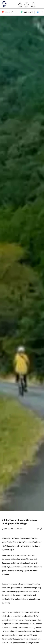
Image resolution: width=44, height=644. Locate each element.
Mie (33, 555)
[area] (7, 12)
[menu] (40, 4)
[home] (9, 4)
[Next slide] (42, 12)
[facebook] (38, 529)
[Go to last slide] (16, 12)
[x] (41, 529)
